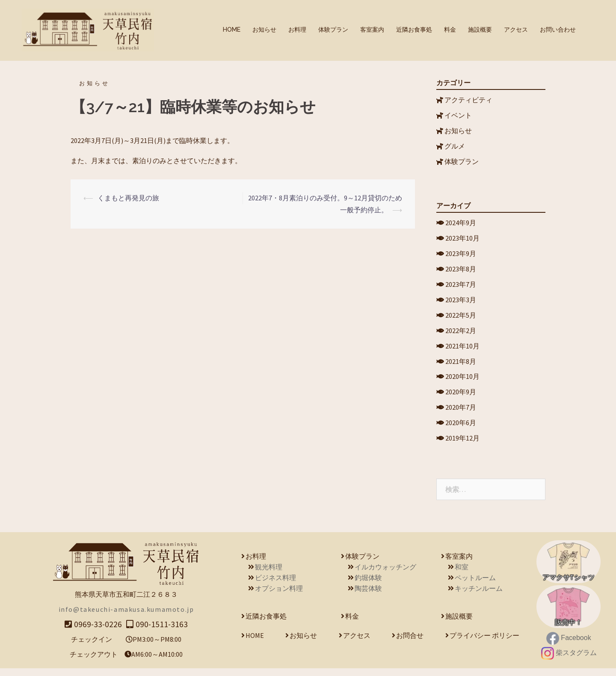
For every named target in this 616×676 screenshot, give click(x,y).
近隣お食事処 (414, 30)
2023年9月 (461, 255)
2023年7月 (461, 287)
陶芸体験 (368, 596)
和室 (462, 575)
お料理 (297, 30)
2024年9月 (461, 223)
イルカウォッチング (385, 575)
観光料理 (269, 575)
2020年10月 (462, 382)
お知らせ (264, 30)
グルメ (455, 146)
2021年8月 (461, 366)
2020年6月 (461, 430)
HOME (232, 30)
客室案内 (372, 30)
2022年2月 (461, 334)
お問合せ (410, 643)
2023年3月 (461, 303)
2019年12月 (462, 446)
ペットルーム (475, 585)
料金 (450, 30)
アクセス (516, 30)
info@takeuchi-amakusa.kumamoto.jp (126, 617)
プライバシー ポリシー (484, 643)
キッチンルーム (479, 596)
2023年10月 (462, 239)
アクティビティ (468, 98)
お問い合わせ (558, 30)
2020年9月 (461, 398)
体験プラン (333, 30)
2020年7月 (461, 414)
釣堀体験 (368, 585)
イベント (458, 114)
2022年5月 (461, 319)
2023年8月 (461, 271)
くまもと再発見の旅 (128, 196)
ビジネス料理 (275, 585)
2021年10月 (462, 350)
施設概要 (480, 30)
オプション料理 (279, 596)
